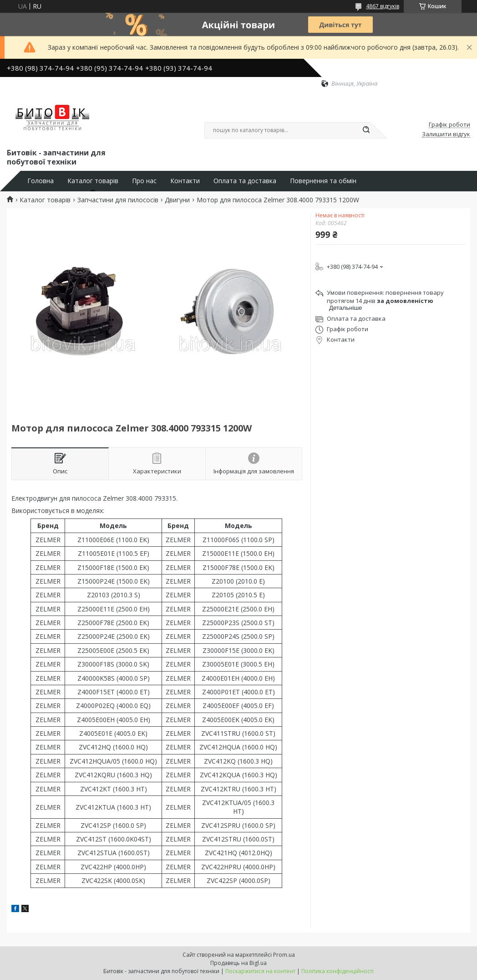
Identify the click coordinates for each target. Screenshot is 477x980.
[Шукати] (366, 130)
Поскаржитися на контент (260, 971)
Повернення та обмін (323, 181)
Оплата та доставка (245, 181)
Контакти (185, 181)
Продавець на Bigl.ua (238, 963)
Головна (41, 181)
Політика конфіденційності (337, 971)
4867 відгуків (383, 6)
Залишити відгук (446, 134)
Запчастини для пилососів (118, 200)
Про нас (144, 181)
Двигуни (177, 200)
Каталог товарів (93, 181)
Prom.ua (284, 955)
